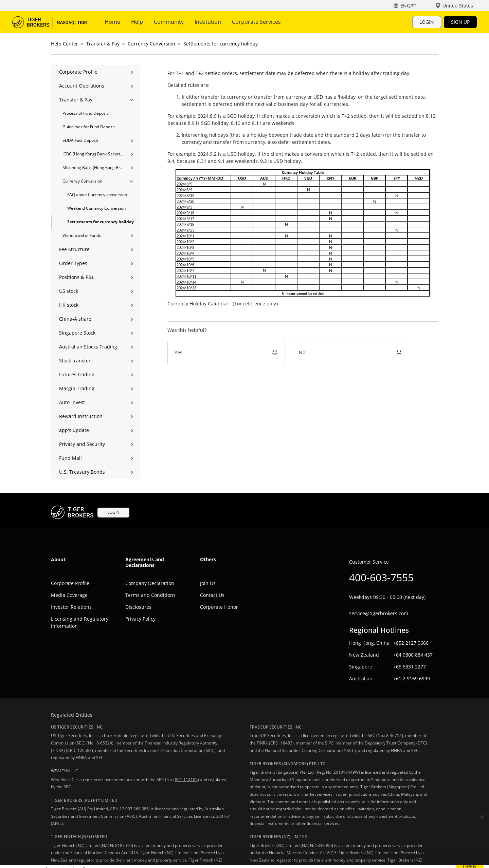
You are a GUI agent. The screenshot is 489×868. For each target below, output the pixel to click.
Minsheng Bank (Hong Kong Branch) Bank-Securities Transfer (93, 167)
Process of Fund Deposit (85, 113)
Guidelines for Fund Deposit (89, 127)
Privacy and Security (82, 444)
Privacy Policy (140, 619)
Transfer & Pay (103, 44)
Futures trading (77, 374)
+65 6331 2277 (410, 667)
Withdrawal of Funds (82, 235)
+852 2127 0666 (411, 643)
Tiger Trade (50, 22)
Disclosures (138, 607)
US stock (69, 291)
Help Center (65, 44)
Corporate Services (256, 22)
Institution (208, 22)
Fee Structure (74, 249)
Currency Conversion (151, 44)
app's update (74, 430)
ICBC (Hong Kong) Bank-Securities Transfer (93, 154)
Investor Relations (71, 607)
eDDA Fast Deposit (80, 140)
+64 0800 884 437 (413, 655)
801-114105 (186, 780)
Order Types (73, 263)
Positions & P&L (77, 277)
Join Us (208, 583)
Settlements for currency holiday (221, 44)
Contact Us (212, 595)
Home (112, 22)
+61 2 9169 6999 (412, 678)
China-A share (75, 319)
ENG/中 (409, 6)
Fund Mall (70, 458)
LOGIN (427, 22)
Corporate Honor (219, 607)
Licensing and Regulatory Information (80, 622)
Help (137, 22)
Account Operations (82, 86)
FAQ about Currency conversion (97, 195)
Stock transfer (75, 361)
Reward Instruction (81, 416)
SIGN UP (460, 22)
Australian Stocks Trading (88, 347)
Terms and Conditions (150, 595)
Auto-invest (72, 402)
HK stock (69, 305)
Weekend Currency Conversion (96, 208)
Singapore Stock (77, 333)
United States (458, 6)
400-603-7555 (381, 577)
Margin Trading (77, 388)
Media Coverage (69, 595)
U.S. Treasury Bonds (82, 472)
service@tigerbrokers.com (379, 613)
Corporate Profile (78, 72)
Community (169, 22)
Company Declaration (150, 583)
